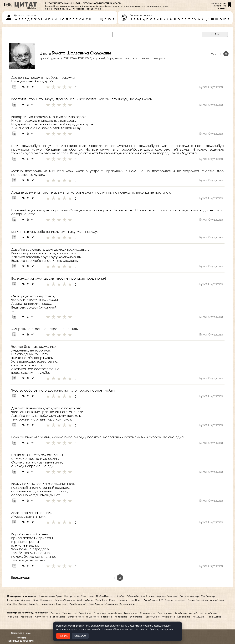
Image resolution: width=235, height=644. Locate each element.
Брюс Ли (34, 604)
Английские (196, 613)
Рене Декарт (96, 604)
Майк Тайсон (85, 600)
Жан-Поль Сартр (17, 604)
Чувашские (169, 617)
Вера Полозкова (43, 600)
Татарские (100, 613)
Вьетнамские (58, 617)
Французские (148, 613)
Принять (63, 636)
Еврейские (85, 613)
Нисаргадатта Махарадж (79, 596)
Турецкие (13, 617)
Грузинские (131, 613)
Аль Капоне (147, 596)
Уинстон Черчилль (65, 600)
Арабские (211, 613)
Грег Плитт (135, 600)
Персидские (214, 617)
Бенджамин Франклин (54, 604)
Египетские (136, 617)
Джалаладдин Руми (50, 596)
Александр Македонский (120, 604)
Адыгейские (115, 613)
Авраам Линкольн (167, 596)
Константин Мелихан (19, 600)
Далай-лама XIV (153, 600)
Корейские (184, 617)
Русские (55, 613)
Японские (107, 617)
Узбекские (26, 617)
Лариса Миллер (189, 596)
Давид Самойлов (198, 600)
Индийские (92, 617)
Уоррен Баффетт (175, 600)
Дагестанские (76, 617)
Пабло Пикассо (105, 596)
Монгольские (152, 617)
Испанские (121, 617)
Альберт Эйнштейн (128, 596)
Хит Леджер (208, 596)
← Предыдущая (19, 578)
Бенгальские (165, 613)
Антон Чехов (217, 600)
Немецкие (199, 617)
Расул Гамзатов (118, 600)
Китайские (181, 613)
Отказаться (80, 636)
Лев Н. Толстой (78, 604)
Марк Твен (101, 600)
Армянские (41, 617)
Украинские (69, 613)
